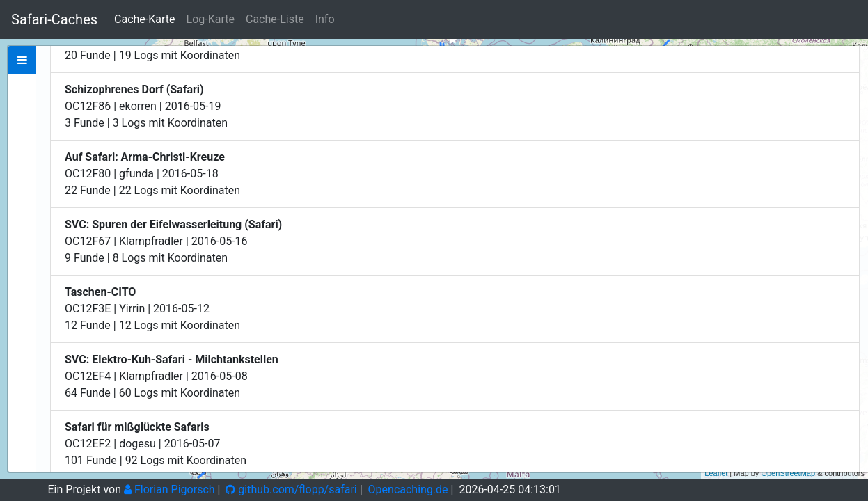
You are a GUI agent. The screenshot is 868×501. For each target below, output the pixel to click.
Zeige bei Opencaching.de (180, 152)
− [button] (850, 79)
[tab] (22, 60)
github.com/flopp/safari (291, 490)
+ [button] (850, 58)
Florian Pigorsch (169, 490)
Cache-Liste (275, 19)
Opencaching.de (408, 490)
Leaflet (716, 473)
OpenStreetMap (788, 473)
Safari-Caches (54, 19)
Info (325, 19)
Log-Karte (211, 19)
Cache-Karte (144, 19)
